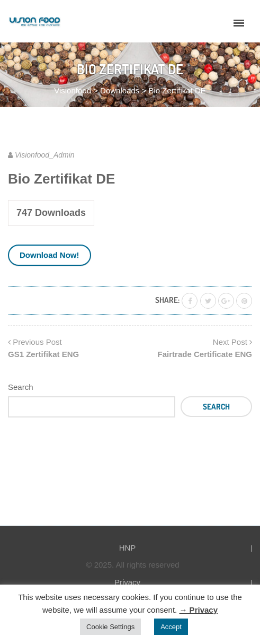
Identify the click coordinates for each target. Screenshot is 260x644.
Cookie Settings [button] (110, 627)
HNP (128, 548)
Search (21, 387)
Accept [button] (171, 627)
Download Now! (50, 255)
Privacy (127, 582)
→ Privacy (198, 610)
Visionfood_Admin (45, 155)
